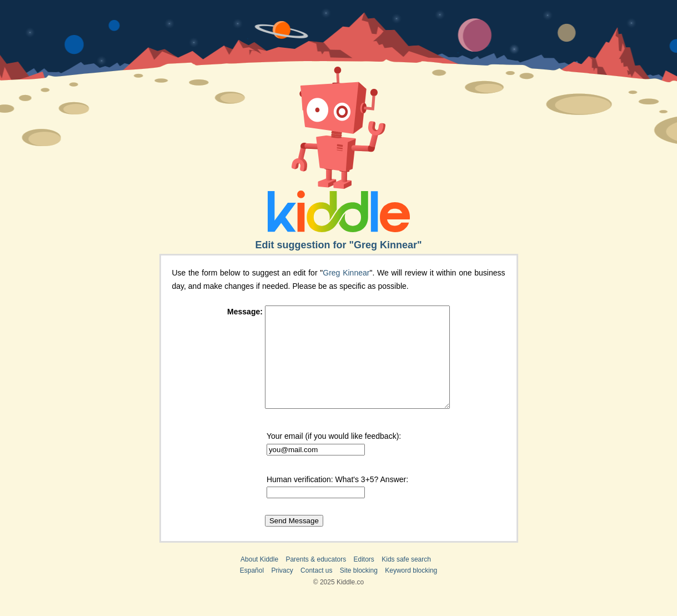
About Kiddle (259, 579)
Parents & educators (316, 579)
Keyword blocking (411, 590)
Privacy (282, 590)
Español (252, 590)
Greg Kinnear (346, 273)
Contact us (316, 590)
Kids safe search (406, 579)
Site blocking (359, 590)
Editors (364, 579)
